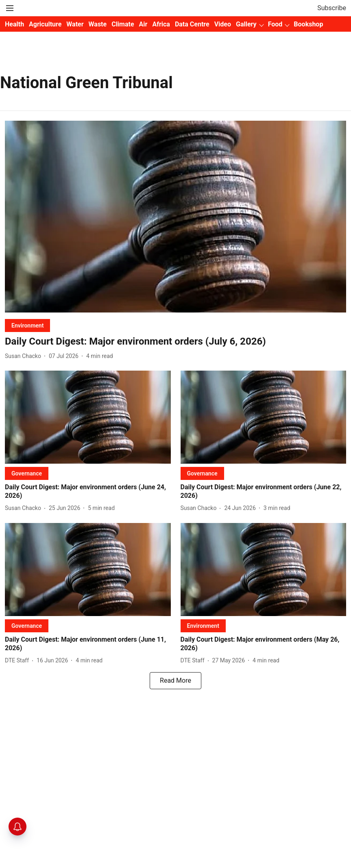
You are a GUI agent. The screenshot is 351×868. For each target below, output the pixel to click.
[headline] (175, 342)
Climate (123, 24)
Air (143, 24)
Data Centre (192, 24)
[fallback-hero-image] (175, 217)
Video (223, 24)
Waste (98, 24)
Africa (161, 24)
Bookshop (308, 24)
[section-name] (27, 325)
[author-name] (25, 356)
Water (75, 24)
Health (14, 24)
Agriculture (45, 24)
